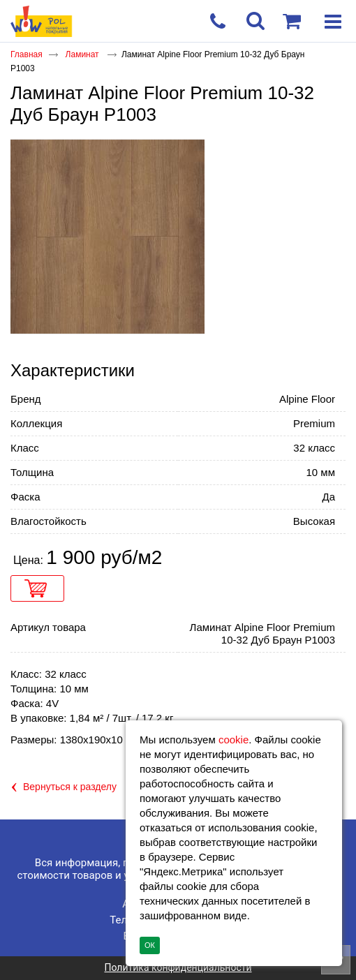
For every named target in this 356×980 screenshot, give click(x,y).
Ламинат (83, 54)
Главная (27, 54)
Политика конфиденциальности (178, 967)
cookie (233, 740)
